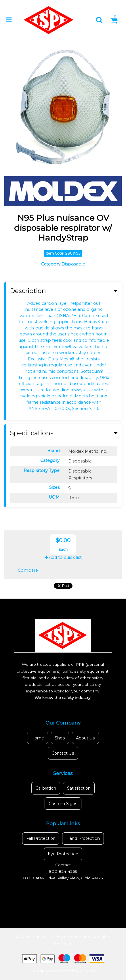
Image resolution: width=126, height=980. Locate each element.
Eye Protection (63, 854)
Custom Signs (63, 804)
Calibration (46, 788)
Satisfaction (79, 788)
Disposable (73, 264)
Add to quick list (63, 557)
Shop (60, 738)
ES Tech (88, 971)
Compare (23, 571)
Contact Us (63, 753)
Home (38, 738)
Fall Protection (41, 838)
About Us (85, 738)
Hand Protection (83, 838)
